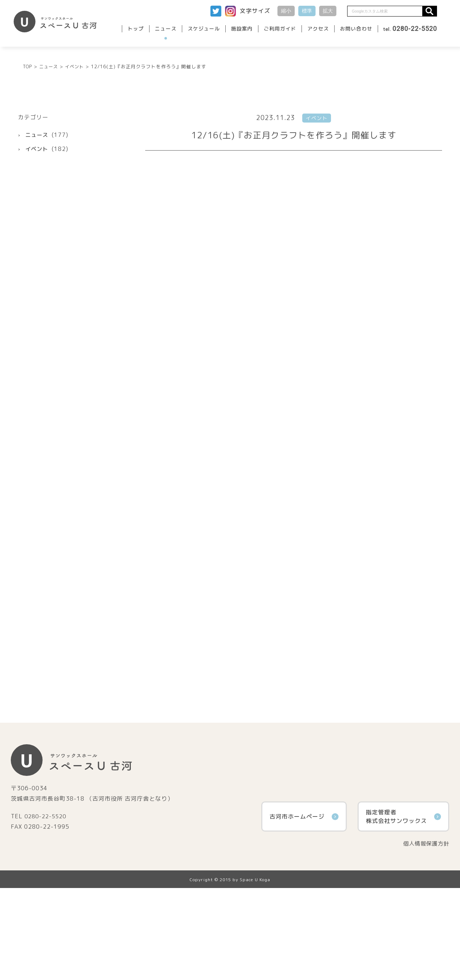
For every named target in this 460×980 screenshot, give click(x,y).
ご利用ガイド (280, 29)
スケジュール (204, 29)
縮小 (286, 11)
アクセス (318, 29)
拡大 (328, 11)
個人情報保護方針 (425, 935)
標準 (307, 11)
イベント (37, 240)
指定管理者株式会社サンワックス (403, 908)
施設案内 (242, 29)
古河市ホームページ (304, 908)
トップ (136, 29)
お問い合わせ (356, 29)
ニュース (166, 29)
